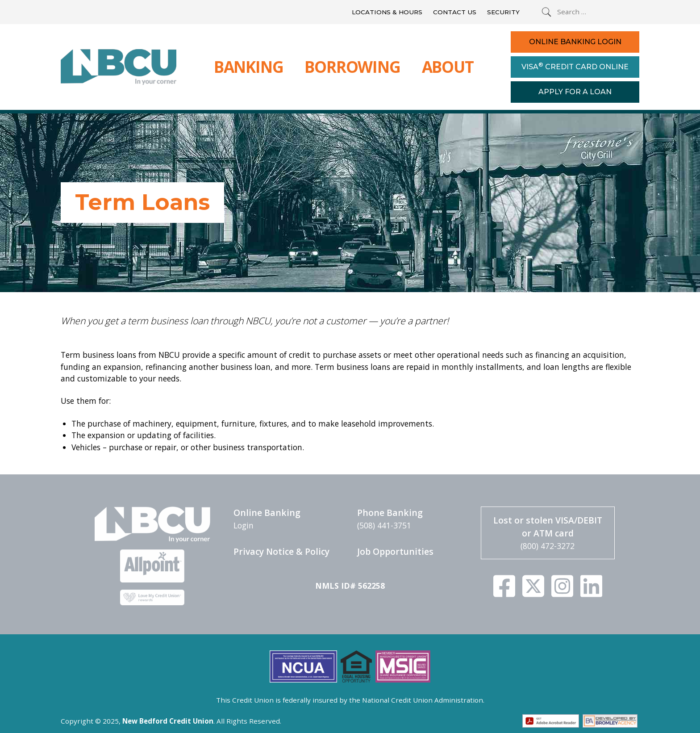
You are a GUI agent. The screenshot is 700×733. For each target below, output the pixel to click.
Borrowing (352, 67)
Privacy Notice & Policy (281, 551)
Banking (249, 67)
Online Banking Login (575, 42)
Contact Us (455, 12)
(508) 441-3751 (384, 525)
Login (244, 525)
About (448, 67)
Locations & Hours (387, 12)
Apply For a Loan (575, 92)
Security (503, 12)
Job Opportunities (395, 551)
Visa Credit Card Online (575, 66)
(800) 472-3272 (548, 546)
